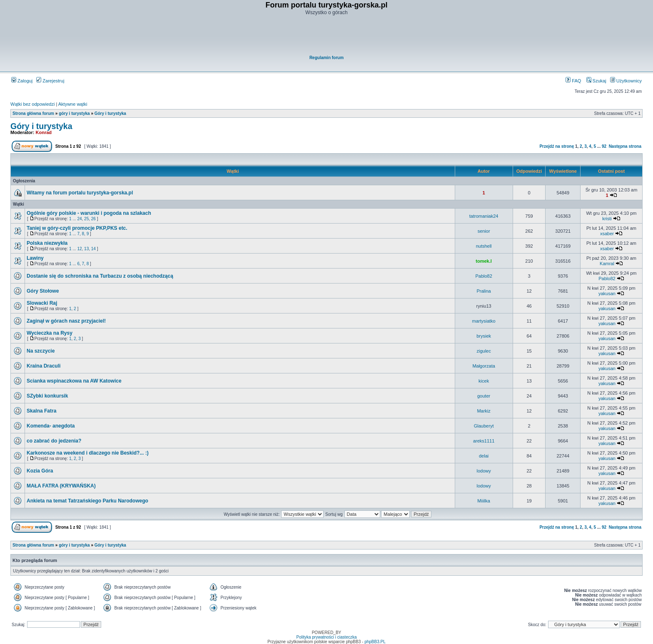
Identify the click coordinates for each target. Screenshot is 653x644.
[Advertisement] (327, 36)
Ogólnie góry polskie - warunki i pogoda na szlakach (89, 213)
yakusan (607, 293)
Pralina (484, 291)
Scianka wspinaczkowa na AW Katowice (74, 381)
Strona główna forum (33, 113)
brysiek (484, 336)
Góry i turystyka (110, 113)
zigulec (484, 351)
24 (79, 219)
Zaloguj (22, 81)
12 (79, 249)
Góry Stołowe (43, 291)
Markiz (484, 411)
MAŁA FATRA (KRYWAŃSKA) (61, 486)
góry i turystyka (74, 113)
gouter (484, 396)
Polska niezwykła (47, 243)
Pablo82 (484, 276)
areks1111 (484, 441)
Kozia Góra (40, 471)
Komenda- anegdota (51, 426)
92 (604, 146)
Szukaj (596, 81)
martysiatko (484, 321)
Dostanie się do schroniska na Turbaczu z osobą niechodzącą (100, 276)
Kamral (607, 264)
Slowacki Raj (42, 303)
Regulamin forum (326, 58)
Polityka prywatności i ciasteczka (326, 637)
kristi (607, 219)
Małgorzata (484, 366)
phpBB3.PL (375, 642)
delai (484, 456)
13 (86, 249)
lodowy (484, 471)
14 (93, 249)
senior (484, 231)
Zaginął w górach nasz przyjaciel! (66, 321)
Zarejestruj (50, 81)
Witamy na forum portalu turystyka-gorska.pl (80, 193)
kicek (484, 381)
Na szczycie (41, 351)
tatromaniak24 (484, 216)
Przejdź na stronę (557, 146)
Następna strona (625, 146)
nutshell (484, 246)
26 (93, 219)
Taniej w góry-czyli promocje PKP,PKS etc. (77, 228)
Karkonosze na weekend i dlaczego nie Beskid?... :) (88, 453)
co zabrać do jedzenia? (54, 441)
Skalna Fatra (41, 411)
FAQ (573, 81)
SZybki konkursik (47, 396)
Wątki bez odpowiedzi (32, 104)
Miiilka (484, 501)
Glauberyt (484, 426)
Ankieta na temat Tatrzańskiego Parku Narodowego (87, 501)
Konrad (44, 132)
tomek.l (484, 261)
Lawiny (35, 258)
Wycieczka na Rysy (50, 333)
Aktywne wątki (73, 104)
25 (86, 219)
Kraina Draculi (44, 366)
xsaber (607, 234)
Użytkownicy (626, 81)
